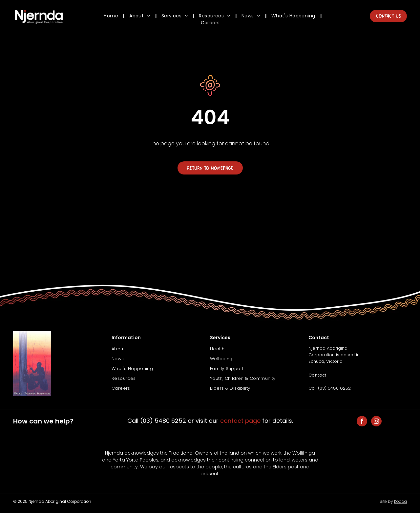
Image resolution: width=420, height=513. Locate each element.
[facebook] (362, 422)
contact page (240, 421)
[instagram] (376, 422)
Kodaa (400, 501)
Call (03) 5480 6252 (330, 388)
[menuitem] (112, 16)
